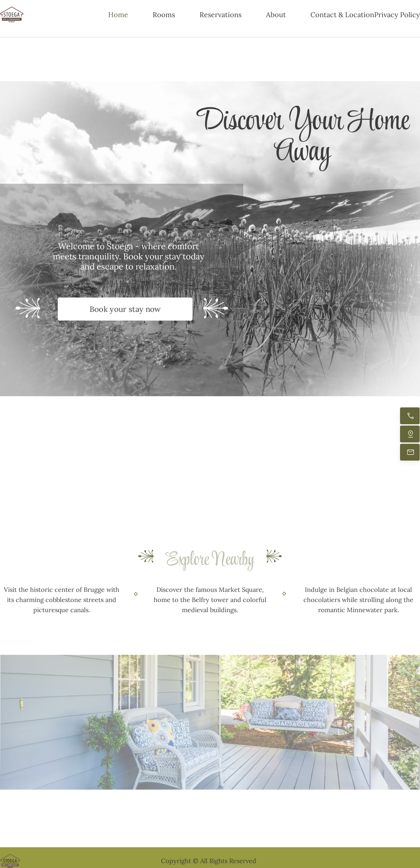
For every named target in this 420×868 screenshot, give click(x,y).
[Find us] (410, 434)
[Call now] (410, 416)
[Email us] (410, 452)
